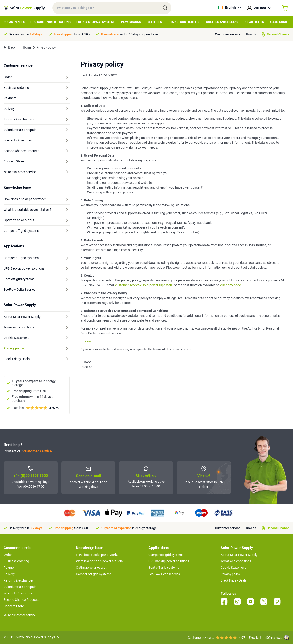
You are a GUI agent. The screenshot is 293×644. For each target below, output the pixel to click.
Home (27, 47)
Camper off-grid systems (94, 574)
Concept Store (14, 606)
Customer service (228, 34)
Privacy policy (230, 574)
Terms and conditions (236, 561)
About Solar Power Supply (239, 555)
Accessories (279, 22)
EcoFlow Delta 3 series (164, 574)
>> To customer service (20, 615)
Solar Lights (254, 22)
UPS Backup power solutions (169, 561)
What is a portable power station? (100, 561)
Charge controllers (184, 22)
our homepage (230, 285)
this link (86, 341)
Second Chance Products (22, 600)
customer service (38, 451)
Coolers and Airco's (222, 22)
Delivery (9, 574)
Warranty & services (18, 593)
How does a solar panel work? (97, 555)
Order (8, 555)
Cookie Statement (233, 568)
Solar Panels (14, 22)
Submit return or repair (20, 587)
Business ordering (16, 561)
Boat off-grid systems (164, 568)
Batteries (154, 22)
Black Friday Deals (234, 580)
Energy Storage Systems (96, 22)
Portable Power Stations (50, 22)
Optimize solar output (91, 568)
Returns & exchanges (19, 580)
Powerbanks (131, 22)
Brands (251, 34)
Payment (10, 568)
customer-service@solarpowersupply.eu (144, 285)
